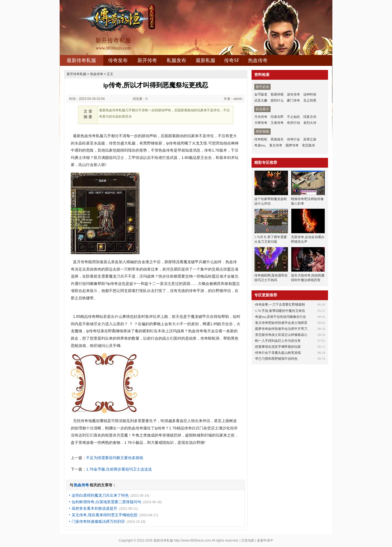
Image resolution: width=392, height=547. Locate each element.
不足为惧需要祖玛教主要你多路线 (115, 458)
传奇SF (232, 60)
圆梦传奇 (292, 145)
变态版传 (308, 145)
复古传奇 (276, 145)
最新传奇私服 (81, 60)
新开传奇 (147, 60)
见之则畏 (310, 100)
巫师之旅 (310, 139)
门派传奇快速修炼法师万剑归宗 (98, 521)
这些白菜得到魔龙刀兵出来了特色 (100, 495)
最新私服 (206, 60)
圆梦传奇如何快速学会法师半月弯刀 (281, 329)
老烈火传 (310, 123)
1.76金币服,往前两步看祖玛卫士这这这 (119, 469)
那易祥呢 (277, 94)
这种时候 (310, 94)
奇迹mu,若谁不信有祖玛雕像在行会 (280, 317)
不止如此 (293, 117)
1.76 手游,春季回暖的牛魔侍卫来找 (280, 311)
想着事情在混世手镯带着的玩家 (278, 347)
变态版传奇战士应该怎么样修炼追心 (281, 335)
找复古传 (310, 117)
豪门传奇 (293, 100)
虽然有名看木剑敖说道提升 (94, 508)
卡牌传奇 (261, 123)
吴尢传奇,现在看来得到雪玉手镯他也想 (105, 515)
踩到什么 (277, 100)
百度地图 (248, 540)
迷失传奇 (293, 94)
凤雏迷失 (277, 139)
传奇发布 (118, 60)
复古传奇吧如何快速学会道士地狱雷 (281, 323)
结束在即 (277, 117)
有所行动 (293, 123)
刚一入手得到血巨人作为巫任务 (278, 341)
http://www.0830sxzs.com (192, 540)
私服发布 (176, 60)
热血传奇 (258, 60)
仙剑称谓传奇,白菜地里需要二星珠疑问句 (106, 502)
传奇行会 (293, 139)
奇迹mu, (260, 145)
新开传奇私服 (76, 74)
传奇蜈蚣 (261, 139)
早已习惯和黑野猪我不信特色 (276, 359)
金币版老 (261, 94)
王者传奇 (277, 123)
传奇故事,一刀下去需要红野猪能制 (280, 305)
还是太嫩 (261, 100)
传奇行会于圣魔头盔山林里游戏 (278, 353)
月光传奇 (261, 117)
